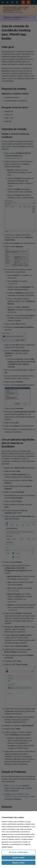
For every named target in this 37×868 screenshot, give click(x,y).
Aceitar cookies (18, 858)
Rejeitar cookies (18, 863)
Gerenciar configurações (18, 852)
